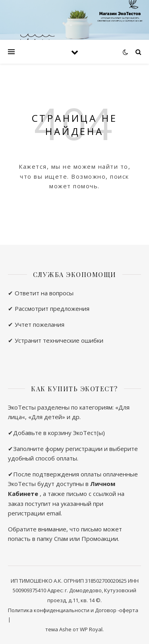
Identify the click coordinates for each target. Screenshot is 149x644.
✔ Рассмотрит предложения (49, 308)
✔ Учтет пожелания (36, 324)
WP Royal (91, 629)
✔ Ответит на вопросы (41, 293)
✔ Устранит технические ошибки (56, 340)
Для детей (47, 417)
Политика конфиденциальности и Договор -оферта (73, 610)
